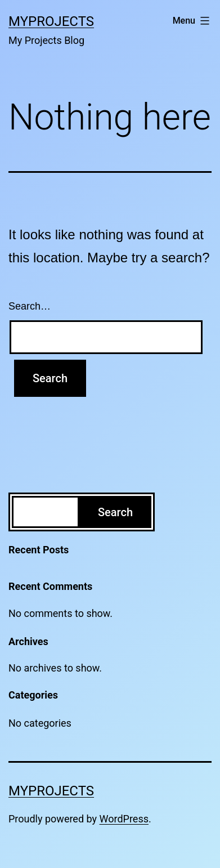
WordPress (124, 819)
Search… (30, 306)
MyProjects (51, 21)
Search (115, 512)
